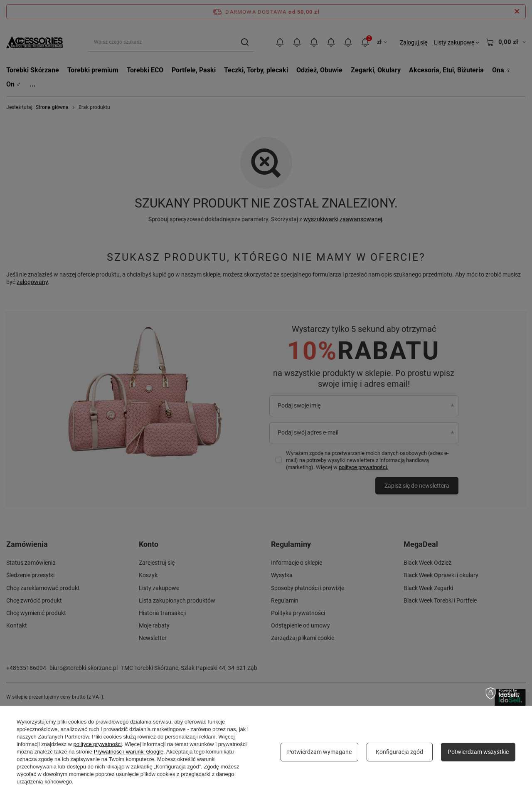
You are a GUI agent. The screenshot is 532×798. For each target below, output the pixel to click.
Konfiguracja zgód (399, 752)
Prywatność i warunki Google (129, 752)
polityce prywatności (98, 744)
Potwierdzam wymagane (319, 752)
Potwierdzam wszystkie (478, 752)
